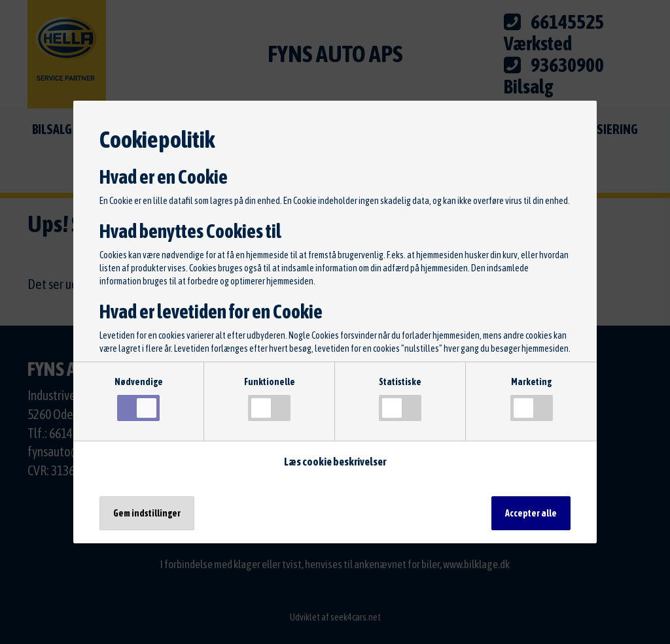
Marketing (532, 399)
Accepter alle (531, 513)
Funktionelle (270, 399)
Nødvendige (139, 399)
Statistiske (400, 399)
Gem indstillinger (147, 513)
